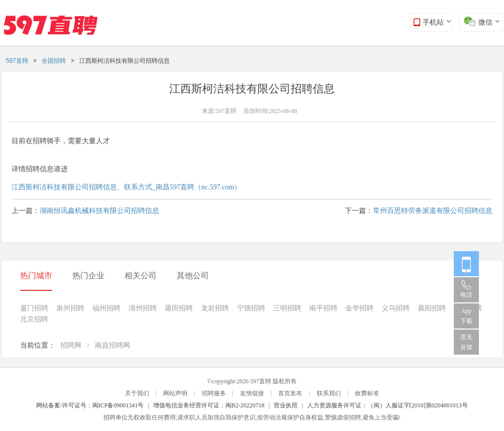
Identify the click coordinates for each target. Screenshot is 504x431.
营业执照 (286, 405)
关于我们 (137, 393)
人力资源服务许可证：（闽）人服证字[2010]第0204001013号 (388, 405)
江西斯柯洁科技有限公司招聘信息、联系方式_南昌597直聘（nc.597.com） (126, 187)
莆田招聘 (179, 308)
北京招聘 (34, 319)
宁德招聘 (251, 308)
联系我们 (329, 393)
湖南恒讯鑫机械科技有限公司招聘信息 (99, 211)
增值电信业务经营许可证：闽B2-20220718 (209, 405)
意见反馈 (466, 342)
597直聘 (17, 61)
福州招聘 (106, 308)
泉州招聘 (70, 308)
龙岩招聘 (215, 308)
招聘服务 (214, 393)
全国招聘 (54, 61)
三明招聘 (287, 308)
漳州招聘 (143, 308)
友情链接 (252, 393)
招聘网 (71, 345)
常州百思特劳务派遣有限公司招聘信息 (433, 211)
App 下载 (466, 316)
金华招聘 (359, 308)
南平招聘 (323, 308)
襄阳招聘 (432, 308)
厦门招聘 (34, 308)
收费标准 (367, 393)
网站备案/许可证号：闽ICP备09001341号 (90, 405)
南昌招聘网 (112, 345)
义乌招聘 (396, 308)
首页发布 (290, 393)
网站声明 (175, 393)
